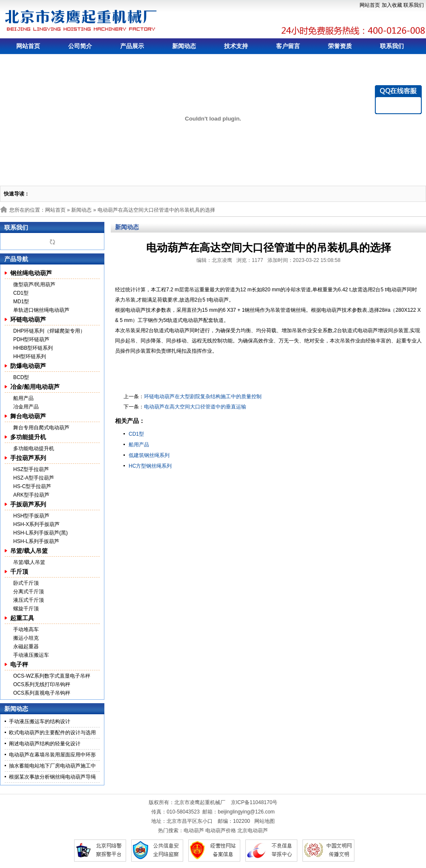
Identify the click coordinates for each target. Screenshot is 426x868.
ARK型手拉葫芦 (31, 495)
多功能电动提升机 (34, 448)
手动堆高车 (26, 629)
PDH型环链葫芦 (31, 339)
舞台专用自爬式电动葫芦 (41, 428)
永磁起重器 (26, 647)
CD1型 (21, 293)
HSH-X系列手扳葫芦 (36, 524)
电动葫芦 (194, 831)
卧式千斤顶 (26, 583)
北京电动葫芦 (253, 831)
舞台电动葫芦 (28, 416)
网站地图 (265, 821)
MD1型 (21, 302)
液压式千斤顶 (29, 600)
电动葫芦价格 (221, 831)
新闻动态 (184, 46)
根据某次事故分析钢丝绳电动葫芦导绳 (52, 777)
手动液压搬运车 (31, 655)
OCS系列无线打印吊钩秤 (42, 684)
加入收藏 (392, 5)
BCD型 (21, 377)
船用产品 (23, 398)
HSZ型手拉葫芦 (31, 469)
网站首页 (370, 5)
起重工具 (22, 618)
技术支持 (236, 46)
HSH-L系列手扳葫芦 (36, 541)
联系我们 (414, 5)
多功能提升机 (28, 437)
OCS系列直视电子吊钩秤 (42, 693)
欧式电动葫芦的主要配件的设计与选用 (52, 733)
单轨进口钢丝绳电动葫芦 (41, 310)
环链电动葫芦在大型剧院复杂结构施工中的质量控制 (203, 397)
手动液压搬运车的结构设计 (40, 721)
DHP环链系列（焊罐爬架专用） (49, 331)
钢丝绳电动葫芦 (31, 273)
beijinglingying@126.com (246, 812)
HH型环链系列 (30, 356)
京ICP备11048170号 (254, 802)
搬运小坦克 (26, 638)
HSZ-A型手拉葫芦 (34, 478)
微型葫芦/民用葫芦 (34, 285)
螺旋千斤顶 (26, 609)
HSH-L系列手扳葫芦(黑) (40, 533)
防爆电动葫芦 (28, 366)
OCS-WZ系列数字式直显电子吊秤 (52, 676)
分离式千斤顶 (29, 592)
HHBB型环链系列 (33, 348)
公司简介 (80, 46)
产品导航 (16, 259)
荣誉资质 (340, 46)
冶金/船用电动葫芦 (35, 387)
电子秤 (19, 664)
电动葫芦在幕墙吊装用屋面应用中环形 (52, 755)
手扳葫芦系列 (28, 504)
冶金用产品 (26, 407)
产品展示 (132, 46)
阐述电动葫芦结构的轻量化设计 (45, 744)
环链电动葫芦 (28, 319)
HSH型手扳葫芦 (31, 516)
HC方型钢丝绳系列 (150, 466)
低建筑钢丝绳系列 (149, 455)
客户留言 (288, 46)
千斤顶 (19, 572)
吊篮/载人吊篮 (29, 551)
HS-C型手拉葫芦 (32, 486)
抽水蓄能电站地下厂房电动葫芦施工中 (52, 766)
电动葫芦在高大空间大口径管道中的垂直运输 (195, 407)
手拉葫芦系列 (28, 458)
